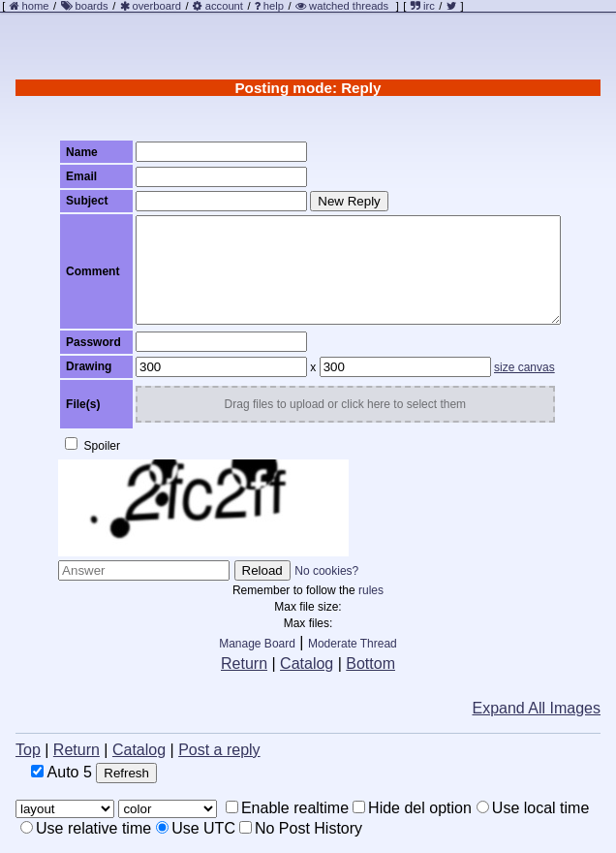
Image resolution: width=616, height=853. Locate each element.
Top (28, 750)
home (36, 6)
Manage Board (257, 644)
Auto (62, 772)
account (224, 6)
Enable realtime (287, 808)
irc (423, 6)
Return (244, 663)
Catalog (307, 663)
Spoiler (92, 445)
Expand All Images (536, 708)
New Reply (349, 201)
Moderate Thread (353, 644)
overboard (157, 6)
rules (371, 590)
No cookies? (326, 571)
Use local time (533, 808)
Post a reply (219, 750)
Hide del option (412, 808)
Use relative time (86, 828)
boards (91, 6)
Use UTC (196, 828)
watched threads (342, 6)
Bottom (370, 663)
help (274, 6)
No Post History (301, 828)
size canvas (524, 367)
